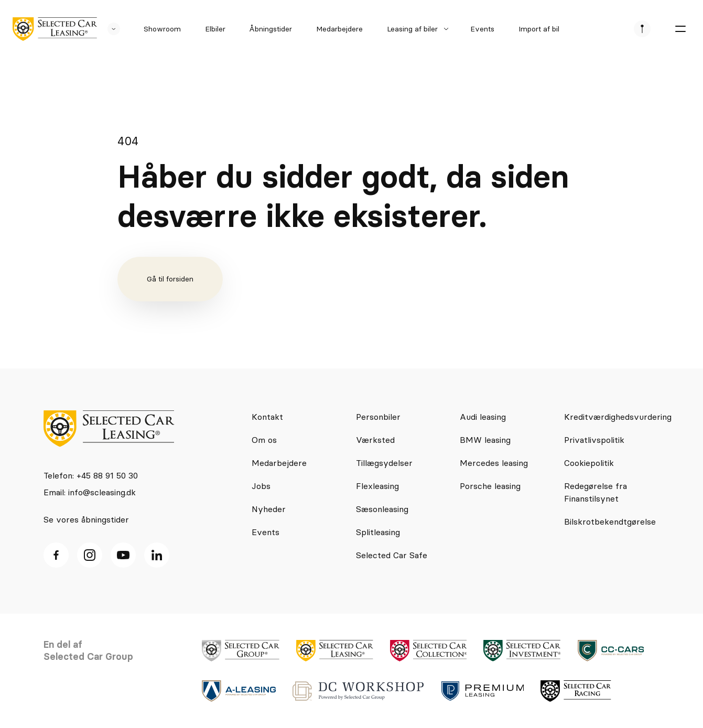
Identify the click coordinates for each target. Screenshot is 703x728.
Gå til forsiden (170, 279)
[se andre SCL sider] (109, 29)
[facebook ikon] (56, 555)
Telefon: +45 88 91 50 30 (91, 475)
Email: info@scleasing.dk (90, 492)
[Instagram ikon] (90, 555)
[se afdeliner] (642, 29)
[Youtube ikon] (123, 555)
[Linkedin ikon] (157, 555)
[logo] (55, 29)
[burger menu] (680, 29)
